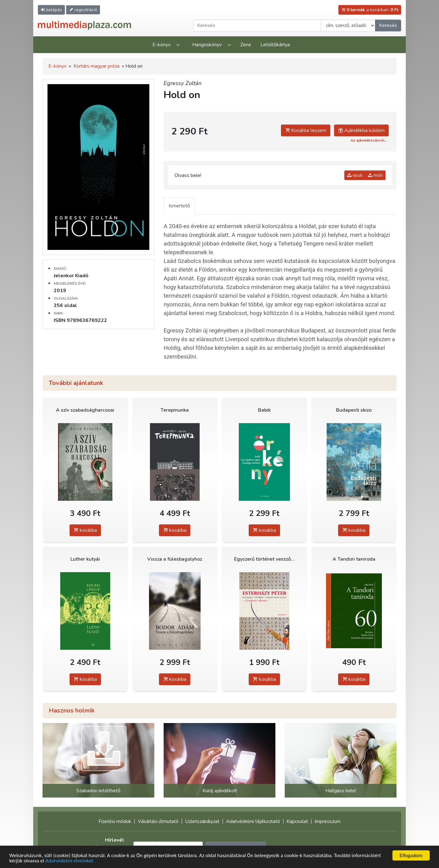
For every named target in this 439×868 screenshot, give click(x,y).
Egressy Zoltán (183, 83)
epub (355, 175)
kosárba (85, 530)
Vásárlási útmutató (158, 821)
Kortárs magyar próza (97, 66)
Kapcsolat (297, 821)
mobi (375, 175)
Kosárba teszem (306, 130)
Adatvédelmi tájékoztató (253, 821)
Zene (246, 45)
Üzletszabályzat (202, 821)
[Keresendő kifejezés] (257, 25)
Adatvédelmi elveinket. (70, 861)
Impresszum (328, 821)
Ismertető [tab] (179, 206)
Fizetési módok (115, 821)
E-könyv (161, 45)
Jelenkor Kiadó (71, 276)
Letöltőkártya (275, 45)
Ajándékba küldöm (361, 130)
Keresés (388, 25)
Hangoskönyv (207, 45)
